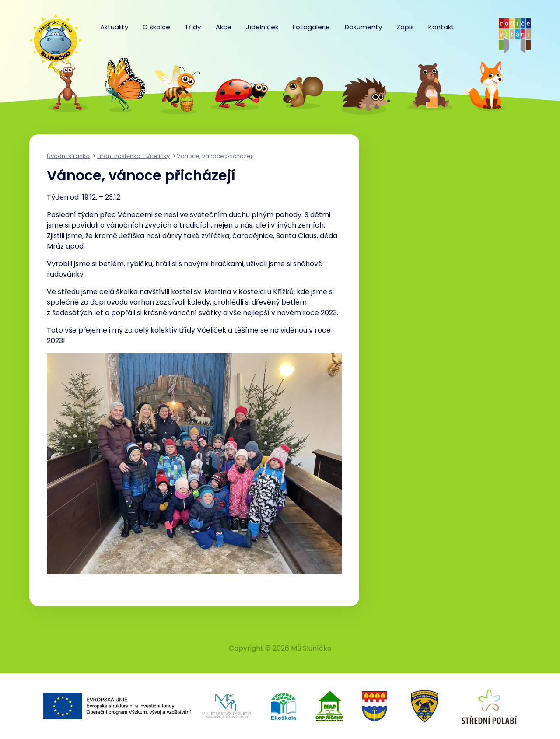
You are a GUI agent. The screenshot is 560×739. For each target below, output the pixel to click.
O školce (156, 27)
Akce (224, 27)
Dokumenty (363, 27)
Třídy (193, 27)
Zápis (405, 27)
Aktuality (114, 27)
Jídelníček (262, 27)
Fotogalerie (311, 27)
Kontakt (441, 27)
